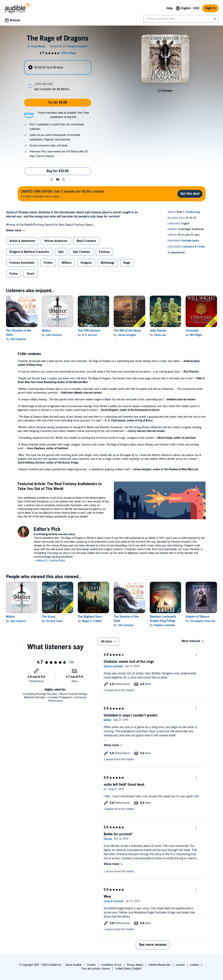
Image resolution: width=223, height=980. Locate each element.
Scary (31, 274)
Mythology (108, 263)
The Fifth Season (89, 331)
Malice (46, 331)
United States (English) (129, 969)
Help (170, 8)
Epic (61, 252)
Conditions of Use (111, 965)
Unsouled (192, 331)
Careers (91, 965)
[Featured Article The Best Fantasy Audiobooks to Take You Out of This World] (160, 501)
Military (67, 263)
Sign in (210, 8)
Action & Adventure (22, 241)
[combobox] (181, 19)
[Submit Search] (215, 19)
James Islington (127, 335)
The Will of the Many (127, 331)
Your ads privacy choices (96, 969)
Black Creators (86, 241)
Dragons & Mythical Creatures (29, 252)
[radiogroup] (58, 78)
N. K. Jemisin (90, 335)
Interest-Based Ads (160, 965)
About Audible (73, 965)
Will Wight (196, 335)
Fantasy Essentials (22, 263)
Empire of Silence (197, 617)
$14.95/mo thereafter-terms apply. (62, 194)
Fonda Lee (160, 335)
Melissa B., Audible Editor (51, 561)
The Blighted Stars (90, 617)
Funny (14, 274)
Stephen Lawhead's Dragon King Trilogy (163, 619)
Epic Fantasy (81, 252)
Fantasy (104, 252)
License (180, 965)
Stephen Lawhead (164, 625)
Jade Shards (158, 331)
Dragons (86, 263)
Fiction (48, 263)
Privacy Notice (135, 965)
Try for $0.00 (58, 103)
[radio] (58, 67)
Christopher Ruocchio (203, 621)
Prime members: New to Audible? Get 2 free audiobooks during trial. (63, 115)
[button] (52, 180)
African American (56, 241)
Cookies (195, 965)
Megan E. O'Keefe (92, 621)
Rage (127, 263)
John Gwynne (18, 339)
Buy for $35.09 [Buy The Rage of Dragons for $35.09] (58, 171)
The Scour (49, 617)
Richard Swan (54, 621)
